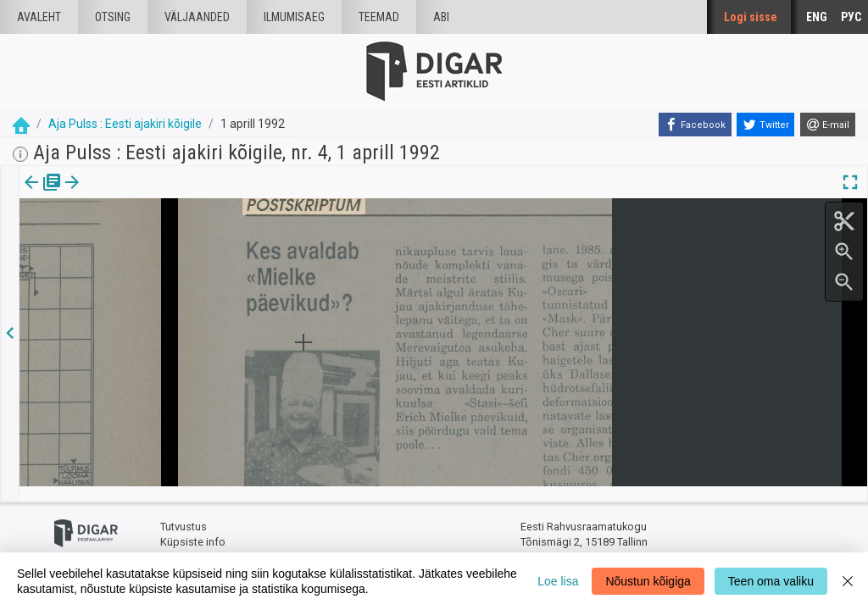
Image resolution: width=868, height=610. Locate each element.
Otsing (113, 17)
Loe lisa (558, 581)
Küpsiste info (193, 527)
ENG (817, 17)
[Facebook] (695, 125)
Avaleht (39, 17)
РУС (851, 17)
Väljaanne (43, 194)
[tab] (43, 194)
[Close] (848, 581)
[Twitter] (765, 125)
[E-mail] (828, 125)
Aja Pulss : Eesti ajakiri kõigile (125, 124)
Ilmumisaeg (294, 17)
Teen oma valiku (771, 581)
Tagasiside (187, 543)
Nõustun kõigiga (648, 581)
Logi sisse (751, 17)
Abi (441, 17)
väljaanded (197, 17)
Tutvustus (184, 513)
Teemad (379, 17)
